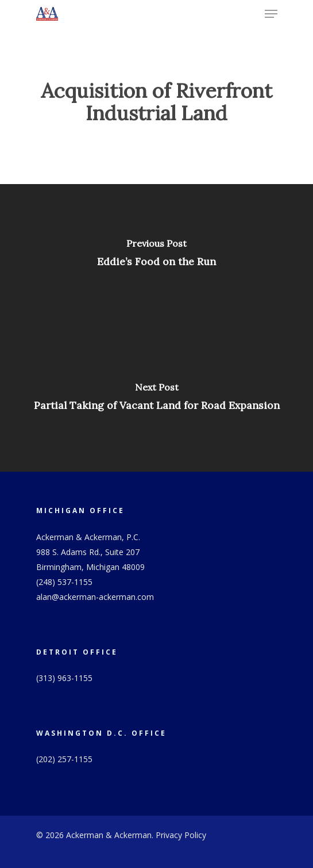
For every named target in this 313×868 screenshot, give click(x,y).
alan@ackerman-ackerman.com (95, 597)
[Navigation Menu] (271, 14)
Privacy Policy (181, 835)
